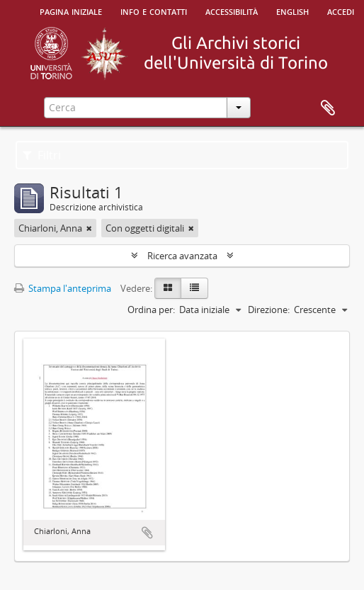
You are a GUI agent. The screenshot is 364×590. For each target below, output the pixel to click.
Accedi (341, 11)
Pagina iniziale (71, 11)
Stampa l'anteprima (63, 288)
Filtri (42, 155)
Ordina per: (151, 310)
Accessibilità (232, 11)
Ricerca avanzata (182, 256)
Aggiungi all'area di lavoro (147, 533)
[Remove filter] (89, 228)
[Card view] (168, 288)
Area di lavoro (328, 108)
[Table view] (194, 288)
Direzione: (269, 310)
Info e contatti (154, 11)
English (292, 11)
